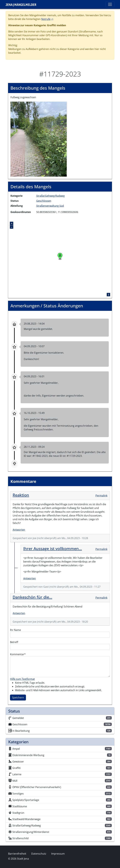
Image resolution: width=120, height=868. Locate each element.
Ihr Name (15, 630)
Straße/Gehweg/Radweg (50, 196)
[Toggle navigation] (110, 4)
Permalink (101, 496)
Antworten (19, 530)
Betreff (14, 642)
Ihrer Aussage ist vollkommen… (53, 548)
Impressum (58, 854)
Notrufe (47, 19)
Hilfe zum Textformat (22, 679)
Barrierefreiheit (17, 854)
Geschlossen (44, 201)
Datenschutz (39, 854)
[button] (39, 139)
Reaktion (21, 495)
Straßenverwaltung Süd (50, 206)
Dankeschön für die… (32, 597)
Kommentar (17, 654)
